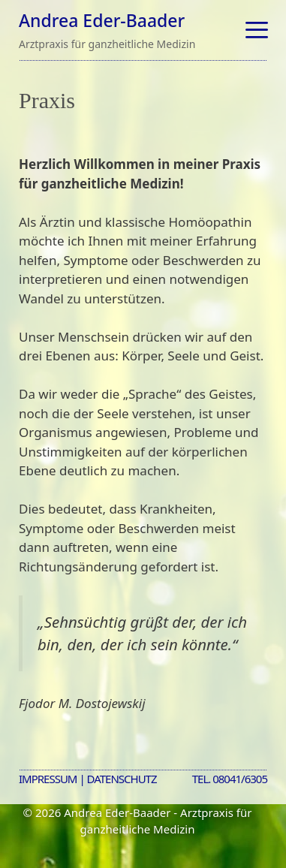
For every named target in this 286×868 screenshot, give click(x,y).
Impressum (48, 779)
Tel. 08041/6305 (230, 779)
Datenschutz (122, 779)
